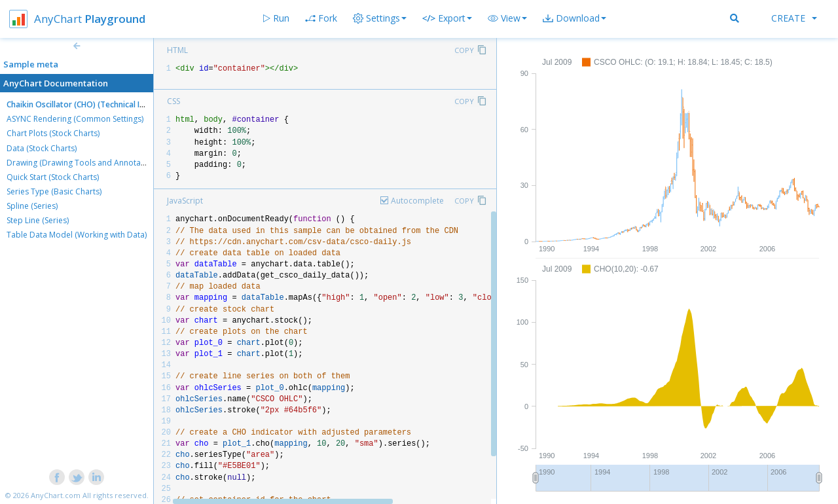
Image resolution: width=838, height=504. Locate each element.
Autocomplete (417, 201)
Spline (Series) (32, 206)
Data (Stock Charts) (42, 148)
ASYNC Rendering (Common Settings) (75, 119)
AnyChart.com (56, 495)
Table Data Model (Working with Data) (77, 235)
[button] (507, 18)
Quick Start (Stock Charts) (53, 177)
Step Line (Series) (38, 220)
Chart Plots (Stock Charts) (53, 133)
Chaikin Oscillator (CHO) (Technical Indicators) (92, 104)
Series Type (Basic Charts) (54, 191)
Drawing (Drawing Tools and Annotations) (84, 163)
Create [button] (794, 18)
